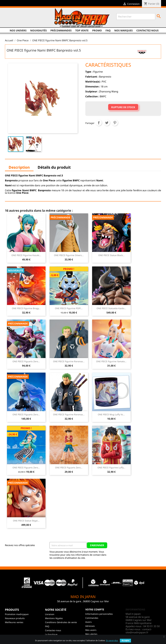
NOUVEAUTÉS (38, 30)
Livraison (50, 614)
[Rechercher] (136, 17)
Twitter (14, 21)
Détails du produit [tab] (54, 167)
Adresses (90, 626)
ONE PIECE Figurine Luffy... (111, 468)
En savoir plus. (112, 641)
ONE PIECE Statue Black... (111, 255)
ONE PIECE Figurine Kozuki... (26, 255)
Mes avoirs (91, 630)
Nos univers (18, 30)
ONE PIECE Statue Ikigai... (26, 521)
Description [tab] (19, 167)
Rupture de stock (123, 107)
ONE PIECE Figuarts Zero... (26, 361)
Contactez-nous (147, 30)
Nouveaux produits (15, 618)
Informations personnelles (99, 614)
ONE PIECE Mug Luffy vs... (111, 414)
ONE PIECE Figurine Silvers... (69, 255)
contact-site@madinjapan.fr (139, 631)
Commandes (92, 618)
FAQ (108, 30)
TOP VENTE (82, 30)
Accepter (125, 641)
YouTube (19, 21)
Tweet (107, 123)
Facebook (8, 21)
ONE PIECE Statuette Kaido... (111, 308)
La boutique (51, 634)
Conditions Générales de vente (61, 622)
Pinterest (115, 123)
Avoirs (88, 622)
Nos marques (123, 30)
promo (97, 30)
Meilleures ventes (14, 622)
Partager (99, 123)
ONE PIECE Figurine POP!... (69, 308)
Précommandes (61, 30)
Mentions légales (54, 618)
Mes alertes (91, 634)
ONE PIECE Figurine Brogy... (26, 308)
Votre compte (95, 609)
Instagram (25, 21)
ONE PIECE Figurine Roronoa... (69, 361)
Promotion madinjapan (17, 614)
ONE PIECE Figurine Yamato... (111, 361)
